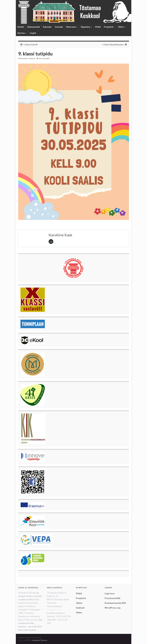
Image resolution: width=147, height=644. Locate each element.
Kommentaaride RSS (115, 603)
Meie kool (72, 27)
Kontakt (59, 27)
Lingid (33, 33)
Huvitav (22, 33)
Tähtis (122, 27)
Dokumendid (34, 27)
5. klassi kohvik (31, 44)
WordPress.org (113, 608)
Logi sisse (110, 593)
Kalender (47, 27)
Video (79, 612)
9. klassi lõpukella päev (113, 44)
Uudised (32, 58)
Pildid (98, 27)
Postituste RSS (112, 598)
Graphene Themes (39, 640)
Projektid (109, 27)
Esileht (21, 27)
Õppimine (86, 27)
